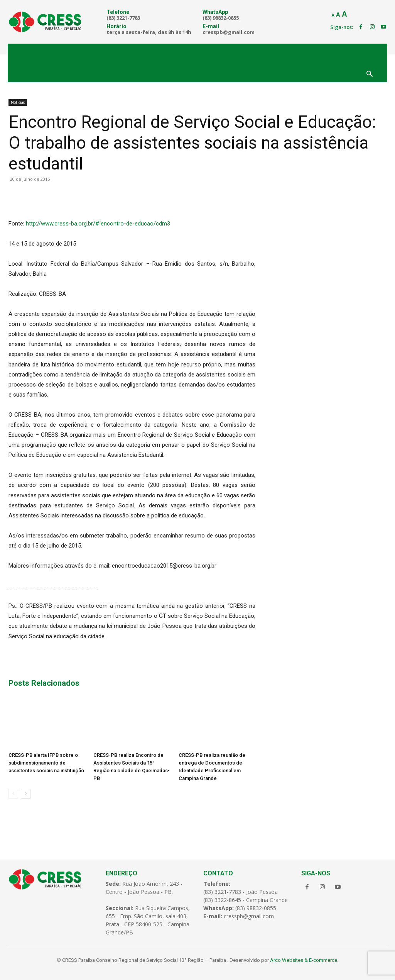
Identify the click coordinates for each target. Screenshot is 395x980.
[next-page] (26, 794)
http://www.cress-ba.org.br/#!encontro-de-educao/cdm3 (98, 224)
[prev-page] (13, 794)
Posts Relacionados (44, 683)
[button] (370, 75)
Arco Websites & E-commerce (304, 960)
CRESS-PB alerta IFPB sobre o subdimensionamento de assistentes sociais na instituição (46, 763)
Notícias (18, 102)
